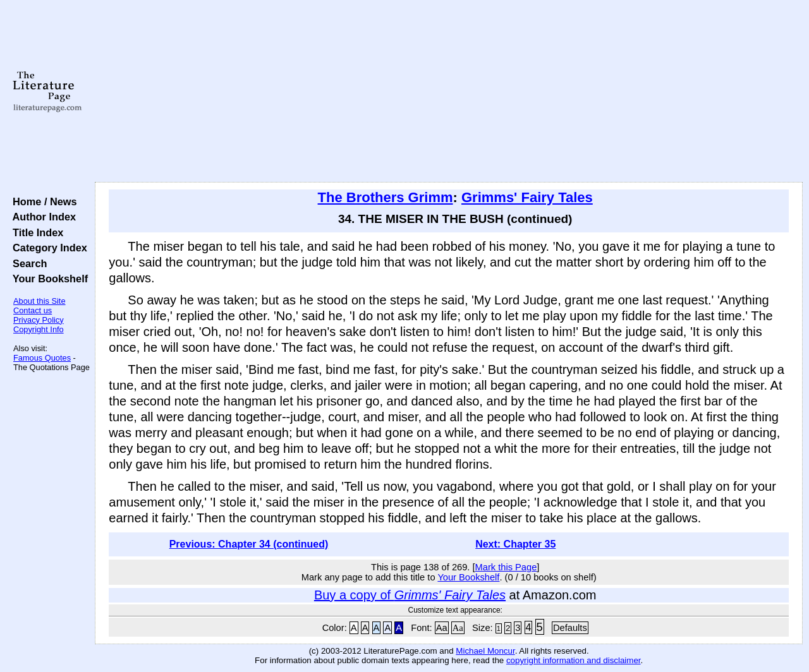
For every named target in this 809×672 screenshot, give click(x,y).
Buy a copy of (410, 595)
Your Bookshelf (47, 279)
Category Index (47, 248)
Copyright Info (39, 329)
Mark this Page (506, 567)
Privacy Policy (39, 320)
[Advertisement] (449, 92)
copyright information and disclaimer (574, 660)
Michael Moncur (485, 651)
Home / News (42, 201)
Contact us (33, 310)
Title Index (35, 232)
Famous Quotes (42, 358)
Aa (442, 628)
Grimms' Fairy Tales (527, 197)
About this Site (40, 301)
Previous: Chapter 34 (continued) (249, 544)
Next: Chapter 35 (515, 544)
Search (27, 263)
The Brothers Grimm (386, 197)
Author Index (41, 217)
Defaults (570, 628)
